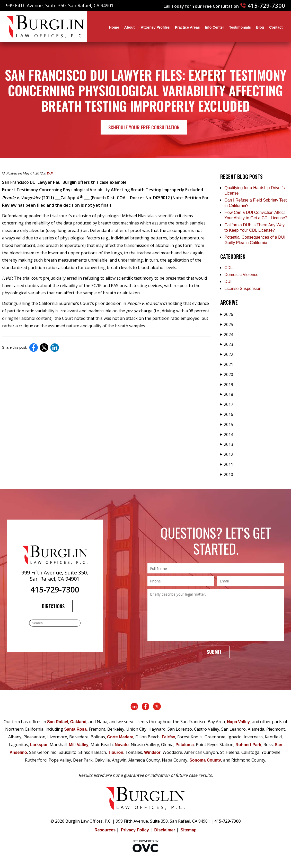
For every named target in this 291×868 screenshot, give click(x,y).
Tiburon (116, 752)
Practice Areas (187, 27)
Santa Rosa (75, 729)
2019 (227, 385)
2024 (227, 335)
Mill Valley (78, 745)
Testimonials (240, 27)
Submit (214, 652)
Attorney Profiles (155, 27)
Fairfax (168, 737)
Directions (53, 606)
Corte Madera (120, 737)
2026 (227, 314)
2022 (227, 354)
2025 (227, 324)
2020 (227, 374)
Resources (105, 830)
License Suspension (243, 289)
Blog (260, 27)
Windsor (152, 752)
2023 (227, 344)
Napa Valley (238, 722)
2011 (227, 464)
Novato (122, 745)
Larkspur (39, 745)
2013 (227, 444)
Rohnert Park (248, 745)
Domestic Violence (241, 275)
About (130, 27)
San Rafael (58, 722)
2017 (227, 404)
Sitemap (189, 830)
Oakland (78, 722)
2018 (227, 394)
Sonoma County (205, 760)
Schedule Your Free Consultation (144, 127)
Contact (276, 27)
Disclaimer (165, 830)
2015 (227, 424)
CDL (228, 268)
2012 (227, 454)
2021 (227, 364)
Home (114, 27)
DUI (50, 173)
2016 (227, 414)
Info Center (215, 27)
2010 (227, 474)
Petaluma (185, 745)
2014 (227, 435)
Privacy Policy (135, 830)
